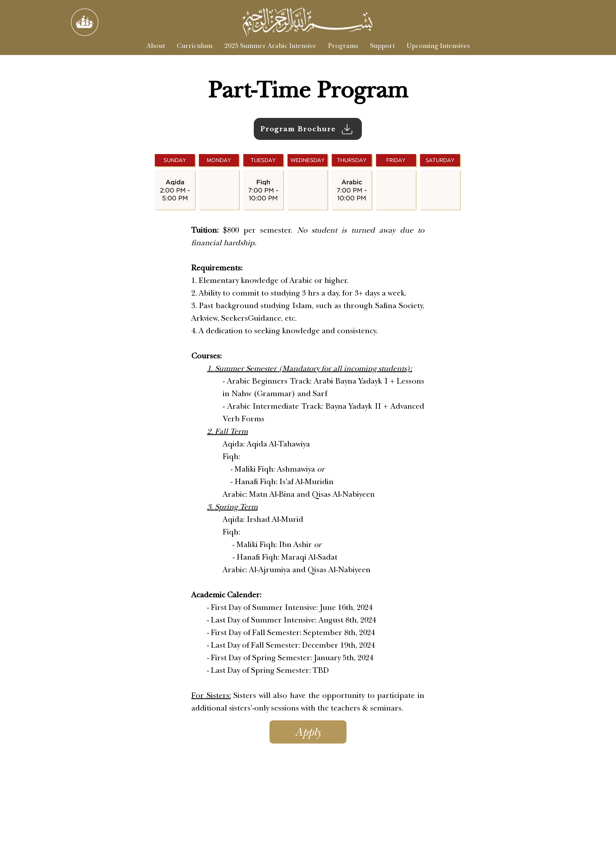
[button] (343, 46)
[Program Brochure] (308, 129)
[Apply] (308, 732)
